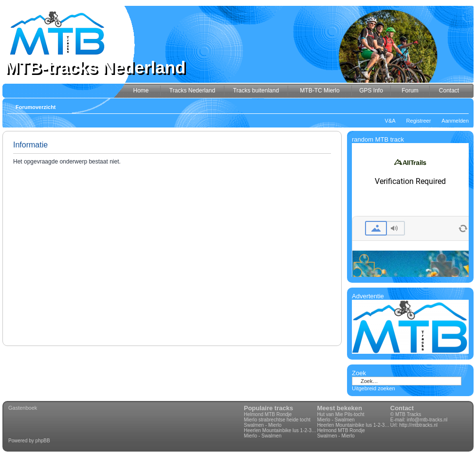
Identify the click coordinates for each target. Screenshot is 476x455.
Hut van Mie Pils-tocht (340, 414)
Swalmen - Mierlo (263, 425)
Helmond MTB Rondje (268, 414)
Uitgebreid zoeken (374, 388)
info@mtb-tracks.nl (427, 420)
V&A (390, 121)
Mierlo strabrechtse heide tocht (277, 420)
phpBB (43, 441)
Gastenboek (23, 408)
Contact (402, 408)
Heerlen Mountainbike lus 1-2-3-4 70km (280, 430)
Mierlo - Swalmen (263, 436)
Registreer (419, 121)
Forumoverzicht (36, 107)
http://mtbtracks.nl (418, 425)
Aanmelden (455, 121)
